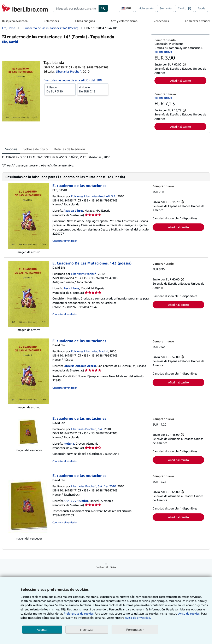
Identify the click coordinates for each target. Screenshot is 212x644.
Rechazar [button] (87, 630)
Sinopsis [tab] (11, 149)
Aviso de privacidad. (138, 618)
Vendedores (161, 21)
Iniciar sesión (146, 8)
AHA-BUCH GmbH (76, 501)
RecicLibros (71, 288)
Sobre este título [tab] (36, 149)
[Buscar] (103, 8)
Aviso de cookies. (189, 613)
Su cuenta (166, 8)
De (60, 89)
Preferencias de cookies (79, 613)
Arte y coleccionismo (124, 21)
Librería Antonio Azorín (80, 366)
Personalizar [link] (135, 629)
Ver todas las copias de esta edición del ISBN (73, 80)
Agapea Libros (73, 210)
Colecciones (51, 21)
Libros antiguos (85, 21)
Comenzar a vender (197, 21)
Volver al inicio (106, 567)
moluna (69, 443)
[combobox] (76, 8)
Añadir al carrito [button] (181, 81)
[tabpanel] (75, 161)
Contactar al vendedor (65, 241)
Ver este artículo (163, 52)
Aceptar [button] (42, 630)
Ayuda (202, 8)
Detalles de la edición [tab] (69, 149)
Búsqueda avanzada (15, 21)
